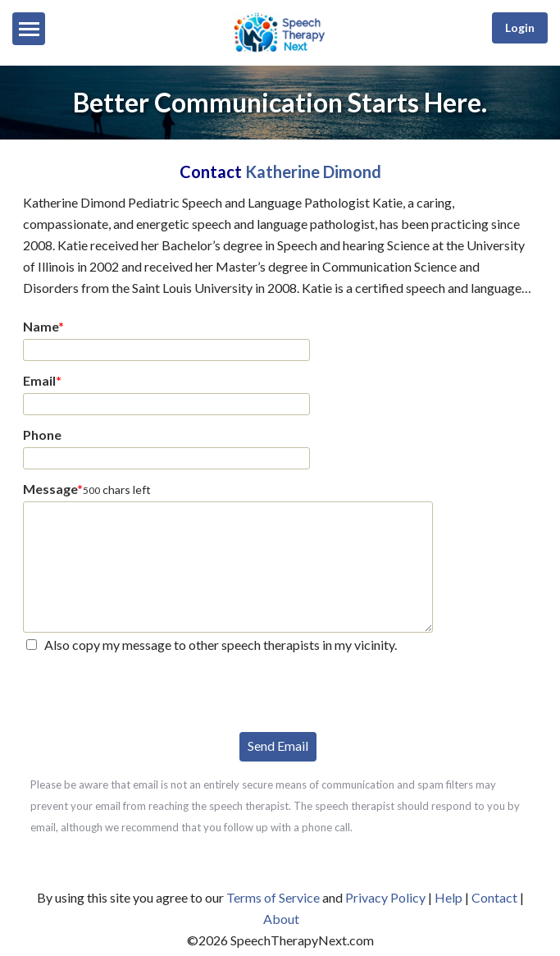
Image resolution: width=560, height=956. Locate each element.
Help (448, 897)
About (281, 919)
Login (520, 27)
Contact (494, 897)
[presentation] (148, 691)
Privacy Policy (385, 897)
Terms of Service (273, 897)
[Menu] (29, 29)
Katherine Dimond (313, 172)
